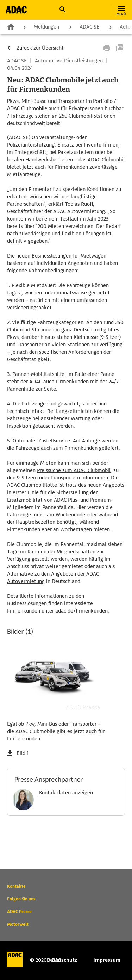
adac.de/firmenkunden (81, 611)
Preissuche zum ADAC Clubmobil (74, 470)
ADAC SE (89, 27)
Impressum (107, 960)
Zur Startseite (11, 26)
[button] (62, 10)
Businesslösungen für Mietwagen (69, 256)
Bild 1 (23, 753)
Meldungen (46, 27)
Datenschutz (62, 960)
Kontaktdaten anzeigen (66, 793)
